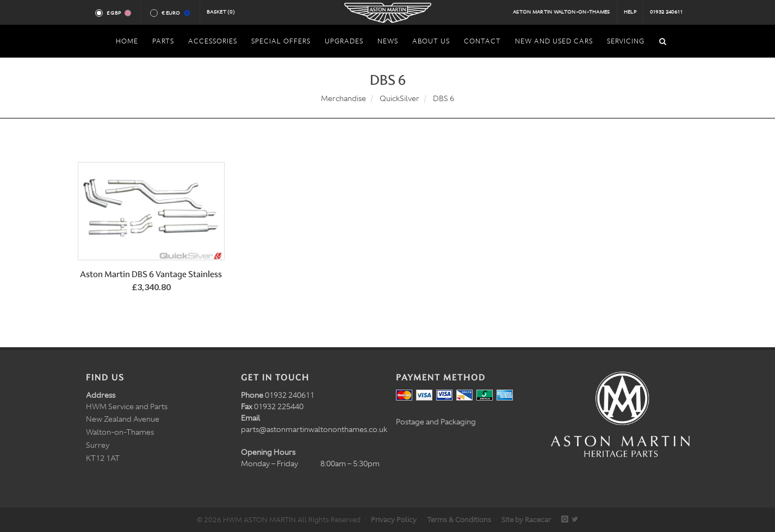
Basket (221, 12)
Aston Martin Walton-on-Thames (562, 12)
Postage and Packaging (436, 422)
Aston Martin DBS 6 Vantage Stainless (151, 274)
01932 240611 (666, 12)
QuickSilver (399, 98)
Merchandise (343, 98)
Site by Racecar (526, 520)
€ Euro (175, 13)
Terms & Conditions (459, 520)
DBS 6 (444, 98)
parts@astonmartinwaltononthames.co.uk (314, 429)
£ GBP (118, 13)
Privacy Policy (394, 520)
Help (630, 12)
